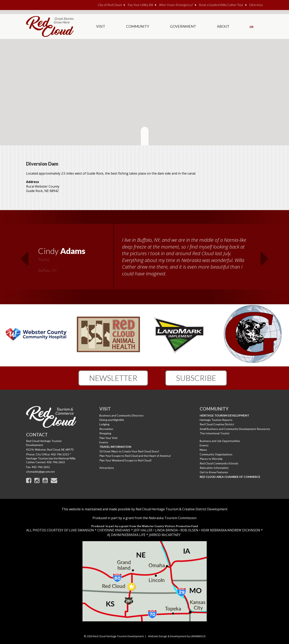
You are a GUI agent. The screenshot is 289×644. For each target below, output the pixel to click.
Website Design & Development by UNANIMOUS (177, 636)
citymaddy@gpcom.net (40, 472)
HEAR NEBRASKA (214, 530)
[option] (144, 259)
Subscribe (196, 378)
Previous (24, 256)
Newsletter (113, 378)
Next (265, 256)
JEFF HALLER (143, 530)
